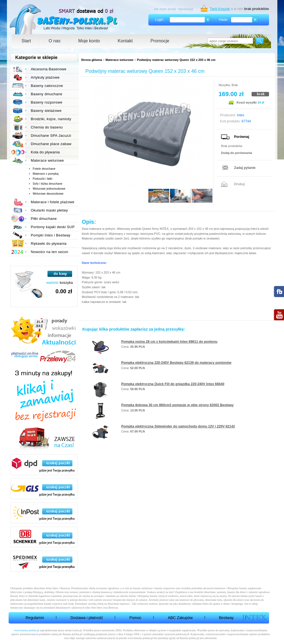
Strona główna (92, 60)
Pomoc (135, 618)
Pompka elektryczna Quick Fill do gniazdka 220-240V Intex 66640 (173, 384)
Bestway (226, 618)
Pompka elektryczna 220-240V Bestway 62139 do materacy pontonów (176, 363)
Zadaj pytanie (245, 168)
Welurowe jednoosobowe (49, 189)
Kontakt (125, 41)
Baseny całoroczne (47, 86)
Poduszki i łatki (43, 179)
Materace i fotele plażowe (53, 202)
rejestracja (185, 9)
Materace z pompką (46, 174)
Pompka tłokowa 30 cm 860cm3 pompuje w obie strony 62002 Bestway (177, 405)
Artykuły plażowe (45, 77)
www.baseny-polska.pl (26, 630)
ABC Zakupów (180, 618)
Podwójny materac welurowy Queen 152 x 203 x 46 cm (176, 60)
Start (26, 41)
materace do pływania (192, 600)
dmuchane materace (119, 604)
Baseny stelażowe (46, 111)
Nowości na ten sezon (50, 252)
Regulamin (35, 618)
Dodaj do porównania (237, 153)
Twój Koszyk (220, 9)
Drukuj (239, 184)
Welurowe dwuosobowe (48, 194)
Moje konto (89, 41)
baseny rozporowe (165, 588)
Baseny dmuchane (47, 94)
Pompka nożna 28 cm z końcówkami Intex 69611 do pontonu (169, 342)
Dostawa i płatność (87, 618)
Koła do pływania (45, 152)
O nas (54, 41)
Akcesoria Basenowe (49, 69)
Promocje (160, 41)
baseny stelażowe (143, 588)
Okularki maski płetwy (49, 210)
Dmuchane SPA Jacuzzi (51, 136)
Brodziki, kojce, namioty (51, 119)
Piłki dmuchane (44, 219)
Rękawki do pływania (49, 244)
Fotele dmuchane (44, 169)
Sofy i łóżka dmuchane (48, 184)
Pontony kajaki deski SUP (53, 227)
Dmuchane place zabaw (51, 144)
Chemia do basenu (47, 127)
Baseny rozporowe (47, 102)
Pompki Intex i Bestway (51, 235)
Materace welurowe (119, 60)
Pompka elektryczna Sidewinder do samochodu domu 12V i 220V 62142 (178, 426)
